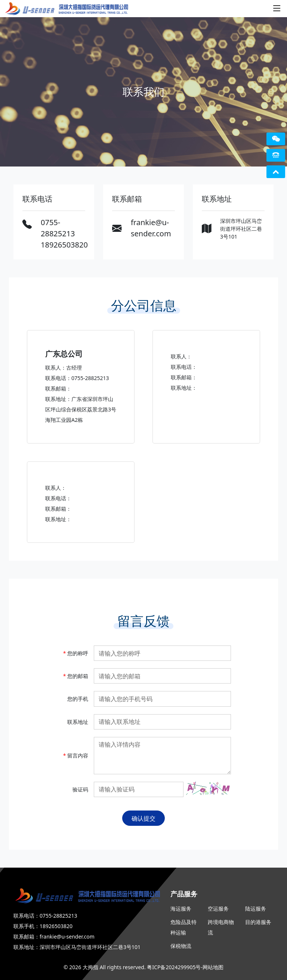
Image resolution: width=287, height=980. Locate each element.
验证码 (80, 789)
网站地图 (213, 967)
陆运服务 (256, 909)
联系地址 (78, 722)
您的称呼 (76, 653)
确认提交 (143, 818)
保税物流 (181, 946)
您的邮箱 (76, 676)
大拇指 (90, 967)
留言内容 (76, 755)
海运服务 (181, 909)
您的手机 (78, 699)
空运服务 (218, 909)
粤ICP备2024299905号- (175, 967)
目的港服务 (258, 922)
